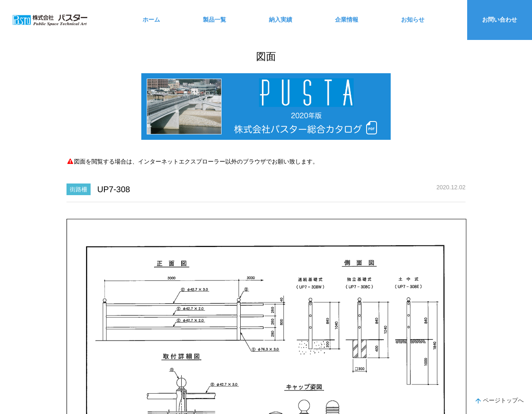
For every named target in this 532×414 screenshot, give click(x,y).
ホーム (151, 20)
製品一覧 (214, 20)
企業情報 (347, 20)
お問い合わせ (500, 20)
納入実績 (281, 20)
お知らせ (413, 20)
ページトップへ (500, 401)
